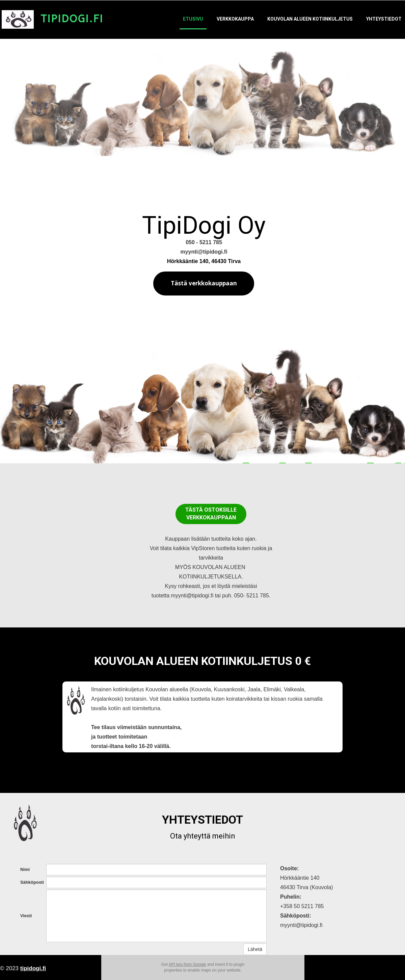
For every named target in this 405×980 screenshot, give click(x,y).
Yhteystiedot (384, 19)
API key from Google (187, 964)
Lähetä (255, 949)
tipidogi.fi (33, 968)
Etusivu (193, 19)
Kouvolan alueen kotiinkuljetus (310, 19)
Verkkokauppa (235, 19)
